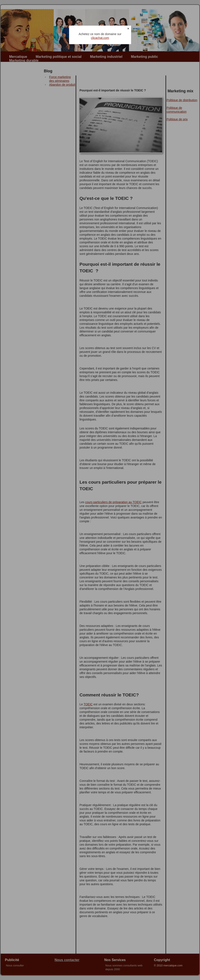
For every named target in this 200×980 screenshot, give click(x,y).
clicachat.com (100, 38)
